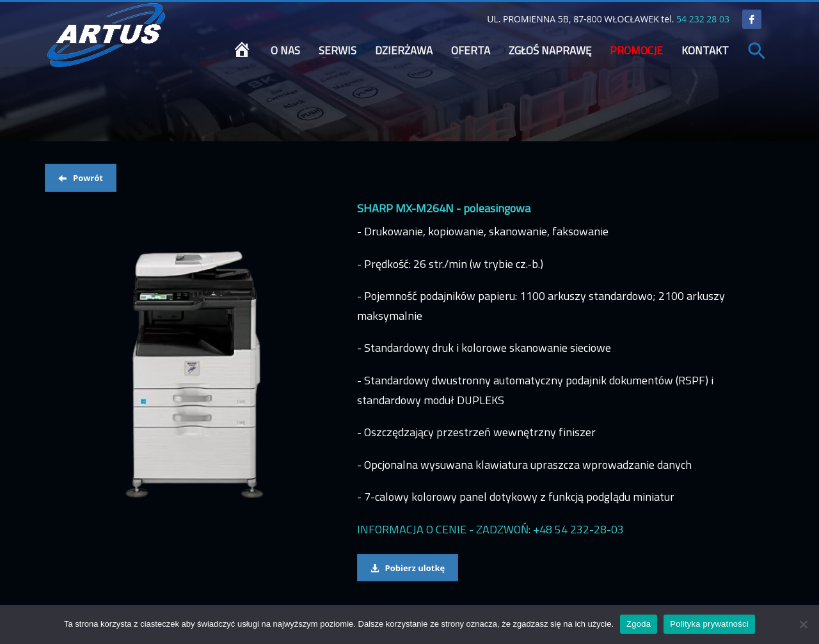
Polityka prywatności (709, 624)
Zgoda (639, 624)
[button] (757, 51)
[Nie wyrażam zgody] (803, 624)
